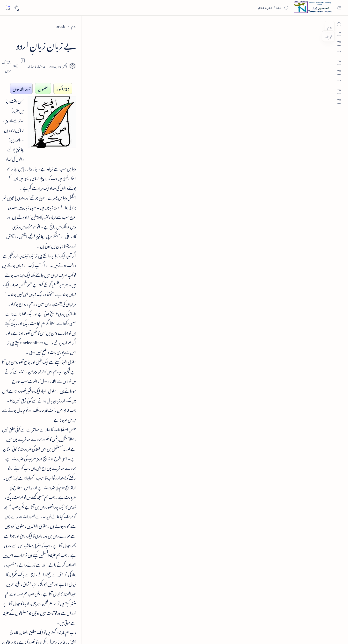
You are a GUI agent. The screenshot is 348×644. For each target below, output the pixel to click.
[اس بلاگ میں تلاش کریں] (253, 8)
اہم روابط (90, 365)
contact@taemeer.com (258, 487)
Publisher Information (49, 620)
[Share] (118, 66)
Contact (117, 620)
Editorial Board (72, 620)
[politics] (83, 442)
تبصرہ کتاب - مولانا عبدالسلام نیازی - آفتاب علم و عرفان (62, 185)
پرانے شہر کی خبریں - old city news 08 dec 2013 (64, 249)
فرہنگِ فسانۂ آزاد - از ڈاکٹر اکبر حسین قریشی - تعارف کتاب (63, 101)
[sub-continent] (48, 405)
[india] (83, 405)
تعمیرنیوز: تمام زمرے (84, 304)
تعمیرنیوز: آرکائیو (88, 352)
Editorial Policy (25, 620)
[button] (39, 46)
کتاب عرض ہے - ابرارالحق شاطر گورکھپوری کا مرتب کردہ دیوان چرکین (67, 153)
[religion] (48, 442)
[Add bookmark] (131, 60)
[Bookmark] (8, 8)
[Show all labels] (89, 455)
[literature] (270, 517)
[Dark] (17, 8)
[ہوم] (296, 25)
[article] (283, 25)
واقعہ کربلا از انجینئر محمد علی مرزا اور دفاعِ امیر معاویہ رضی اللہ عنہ (63, 217)
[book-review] (69, 86)
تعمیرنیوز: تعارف (87, 291)
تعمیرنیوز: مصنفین (87, 316)
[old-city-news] (70, 234)
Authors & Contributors (97, 620)
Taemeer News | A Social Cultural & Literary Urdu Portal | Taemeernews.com (261, 634)
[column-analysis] (48, 418)
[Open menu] (339, 8)
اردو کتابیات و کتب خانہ (82, 340)
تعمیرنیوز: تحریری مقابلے (83, 328)
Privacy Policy (133, 620)
